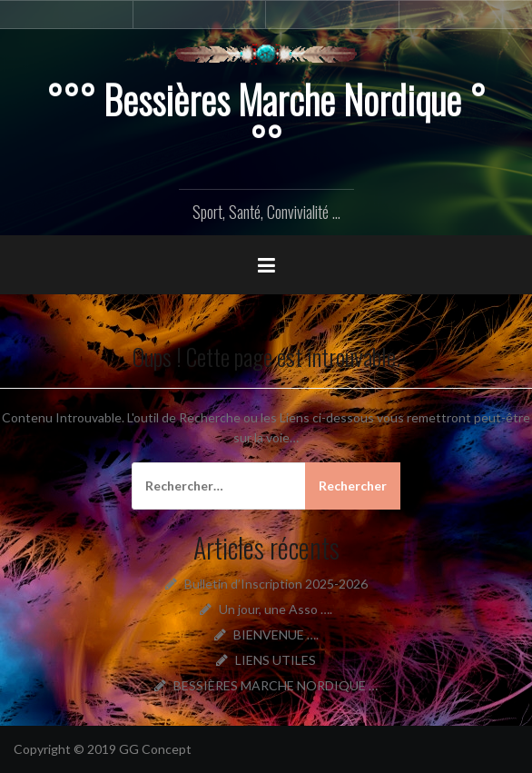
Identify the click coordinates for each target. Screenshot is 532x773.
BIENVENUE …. (276, 634)
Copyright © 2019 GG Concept (103, 749)
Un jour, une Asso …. (276, 609)
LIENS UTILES (276, 660)
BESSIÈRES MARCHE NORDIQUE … (276, 685)
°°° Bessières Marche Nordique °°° (266, 120)
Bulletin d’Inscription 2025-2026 (276, 584)
